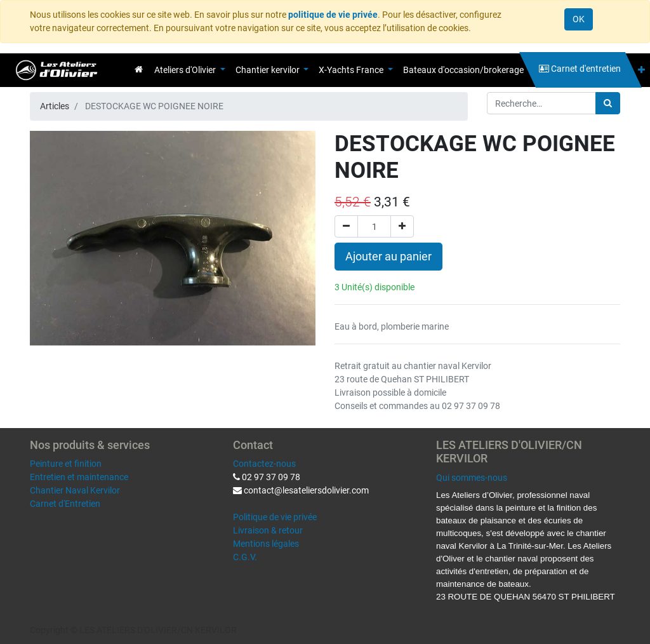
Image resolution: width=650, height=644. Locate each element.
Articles (55, 106)
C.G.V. (245, 557)
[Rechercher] (608, 103)
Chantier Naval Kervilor (75, 490)
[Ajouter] (402, 226)
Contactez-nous (264, 464)
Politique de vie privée (275, 517)
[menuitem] (139, 69)
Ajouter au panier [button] (388, 257)
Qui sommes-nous (472, 478)
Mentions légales (266, 544)
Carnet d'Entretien (65, 504)
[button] (641, 70)
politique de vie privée (333, 15)
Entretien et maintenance (79, 477)
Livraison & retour (268, 530)
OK (579, 19)
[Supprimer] (346, 226)
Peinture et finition (66, 464)
